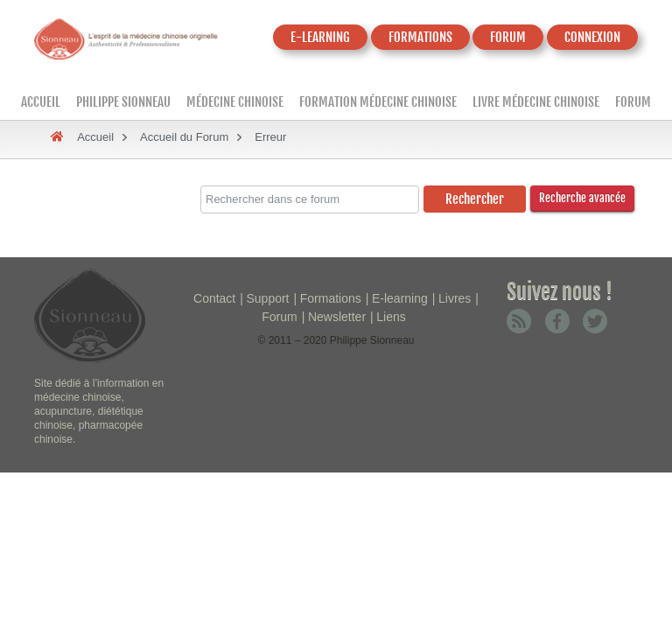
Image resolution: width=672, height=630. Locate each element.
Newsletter (337, 317)
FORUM (508, 37)
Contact (214, 298)
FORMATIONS (420, 37)
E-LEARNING (320, 37)
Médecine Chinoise (235, 102)
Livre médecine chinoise (536, 102)
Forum (633, 102)
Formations (331, 298)
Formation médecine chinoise (378, 102)
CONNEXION (592, 37)
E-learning (400, 298)
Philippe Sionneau (123, 102)
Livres (455, 298)
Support (267, 298)
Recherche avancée (582, 198)
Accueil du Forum (184, 137)
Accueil (41, 102)
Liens (391, 317)
